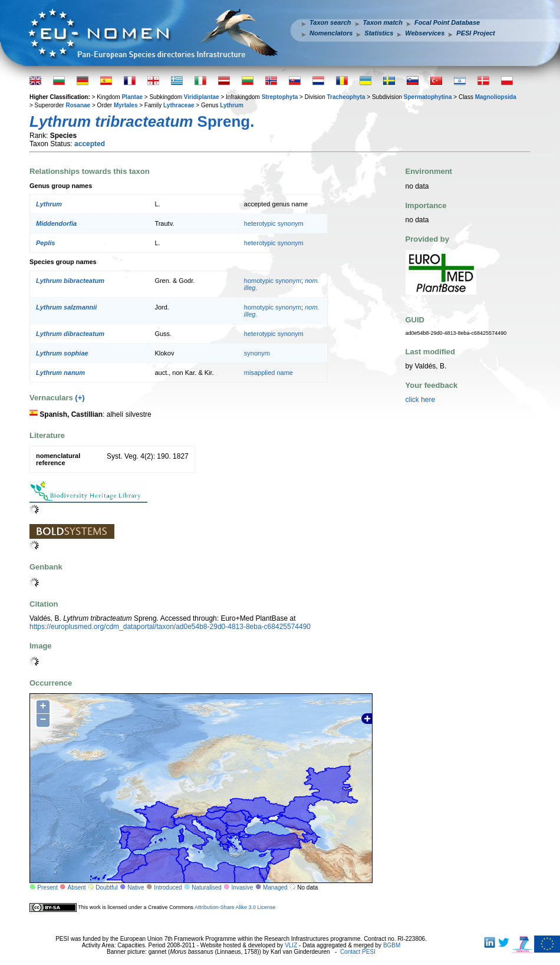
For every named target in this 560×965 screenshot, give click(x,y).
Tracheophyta (346, 97)
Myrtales (126, 105)
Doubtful (106, 887)
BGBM (392, 945)
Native (136, 887)
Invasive (243, 887)
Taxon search (330, 22)
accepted (90, 144)
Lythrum (232, 105)
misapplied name (269, 373)
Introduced (168, 887)
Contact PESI (358, 952)
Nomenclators (331, 33)
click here (421, 400)
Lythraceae (179, 105)
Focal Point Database (447, 22)
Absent (77, 887)
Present (47, 887)
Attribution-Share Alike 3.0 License (235, 907)
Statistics (379, 33)
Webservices (425, 33)
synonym (257, 353)
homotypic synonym (273, 281)
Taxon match (383, 22)
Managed (275, 887)
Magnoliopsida (496, 97)
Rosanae (78, 105)
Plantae (132, 97)
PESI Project (475, 33)
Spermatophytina (428, 97)
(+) (80, 398)
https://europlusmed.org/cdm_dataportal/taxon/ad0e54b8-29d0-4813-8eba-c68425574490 (170, 627)
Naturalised (207, 887)
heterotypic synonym (274, 223)
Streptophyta (280, 97)
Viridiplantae (202, 97)
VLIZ (291, 945)
